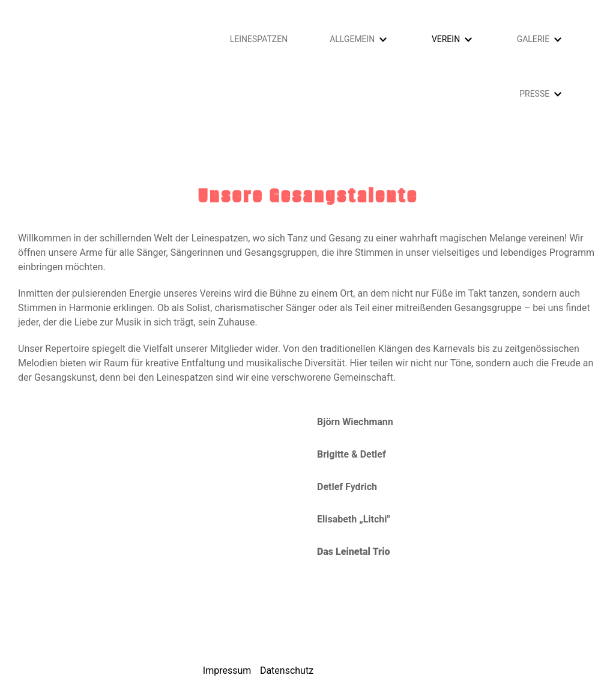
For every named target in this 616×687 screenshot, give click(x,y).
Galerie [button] (533, 39)
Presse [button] (534, 94)
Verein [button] (446, 39)
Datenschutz (287, 670)
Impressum (227, 670)
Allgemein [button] (352, 39)
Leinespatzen (259, 39)
